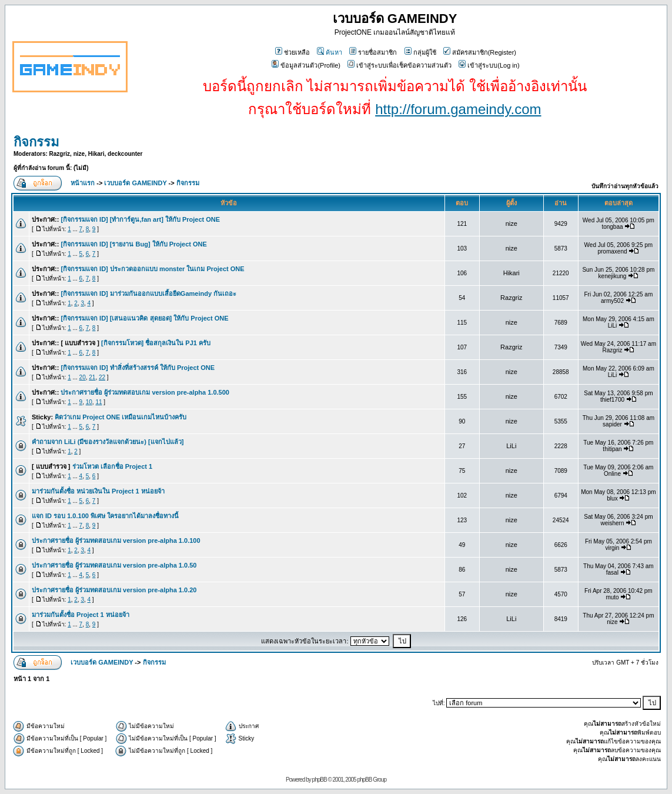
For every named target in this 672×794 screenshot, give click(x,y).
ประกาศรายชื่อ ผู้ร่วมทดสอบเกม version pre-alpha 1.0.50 (114, 565)
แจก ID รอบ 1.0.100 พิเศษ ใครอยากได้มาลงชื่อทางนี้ (105, 516)
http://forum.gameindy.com (458, 109)
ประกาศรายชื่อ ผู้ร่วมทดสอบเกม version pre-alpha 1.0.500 (145, 392)
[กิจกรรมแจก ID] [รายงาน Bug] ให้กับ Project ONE (134, 244)
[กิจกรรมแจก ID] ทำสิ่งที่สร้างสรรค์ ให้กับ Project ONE (138, 368)
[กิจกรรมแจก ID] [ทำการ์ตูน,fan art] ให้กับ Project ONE (140, 219)
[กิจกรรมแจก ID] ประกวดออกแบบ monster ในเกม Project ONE (152, 269)
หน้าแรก (83, 183)
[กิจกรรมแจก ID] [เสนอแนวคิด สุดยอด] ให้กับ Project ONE (144, 318)
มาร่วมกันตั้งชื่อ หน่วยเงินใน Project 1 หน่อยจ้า (98, 491)
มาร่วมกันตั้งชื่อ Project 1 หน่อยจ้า (81, 615)
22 (102, 377)
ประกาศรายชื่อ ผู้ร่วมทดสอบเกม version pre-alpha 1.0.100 (116, 541)
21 (92, 377)
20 (83, 377)
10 (89, 402)
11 (98, 402)
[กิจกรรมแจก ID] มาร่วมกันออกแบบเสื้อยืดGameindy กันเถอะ (148, 293)
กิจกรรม (36, 142)
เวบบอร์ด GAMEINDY (135, 183)
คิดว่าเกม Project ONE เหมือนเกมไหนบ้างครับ (121, 417)
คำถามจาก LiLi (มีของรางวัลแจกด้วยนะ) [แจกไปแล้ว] (108, 442)
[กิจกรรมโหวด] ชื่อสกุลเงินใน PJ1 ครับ (156, 343)
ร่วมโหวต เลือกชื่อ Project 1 (113, 466)
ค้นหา (330, 52)
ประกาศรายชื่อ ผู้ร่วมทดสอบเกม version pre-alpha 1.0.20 (114, 590)
